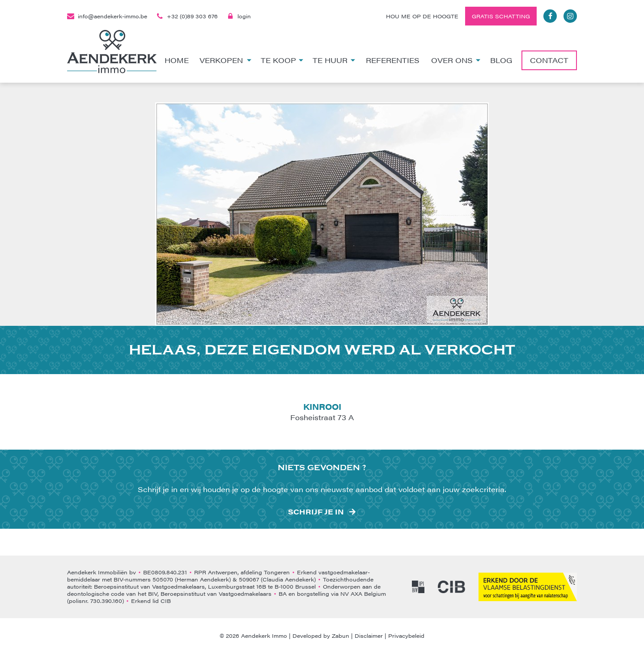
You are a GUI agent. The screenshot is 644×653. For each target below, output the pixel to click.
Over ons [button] (456, 60)
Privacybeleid (406, 636)
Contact (549, 60)
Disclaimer (369, 636)
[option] (322, 214)
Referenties (393, 60)
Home (177, 60)
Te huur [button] (334, 60)
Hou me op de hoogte (422, 16)
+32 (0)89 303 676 (187, 16)
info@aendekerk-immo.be (107, 16)
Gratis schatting (501, 16)
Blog (501, 60)
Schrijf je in (316, 512)
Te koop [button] (282, 60)
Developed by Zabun (321, 636)
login (239, 16)
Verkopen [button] (225, 60)
